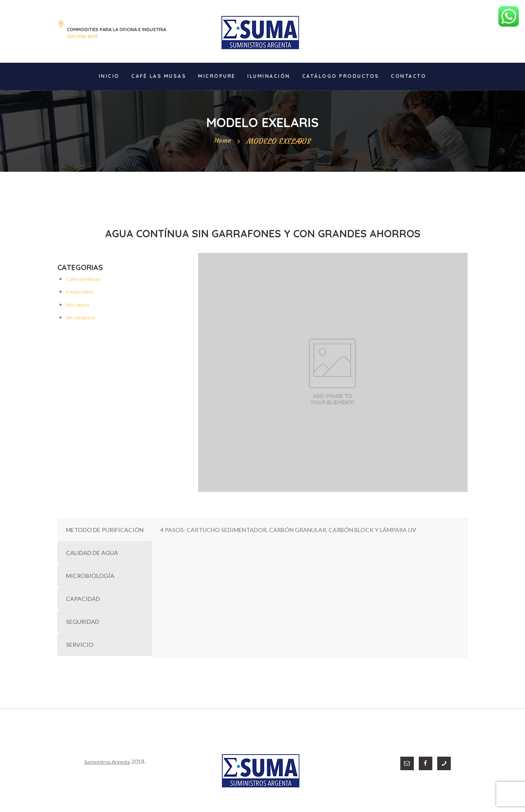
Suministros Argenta (104, 761)
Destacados (81, 291)
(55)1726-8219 (82, 36)
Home (223, 141)
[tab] (105, 530)
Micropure (79, 304)
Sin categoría (83, 317)
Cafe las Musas (85, 279)
